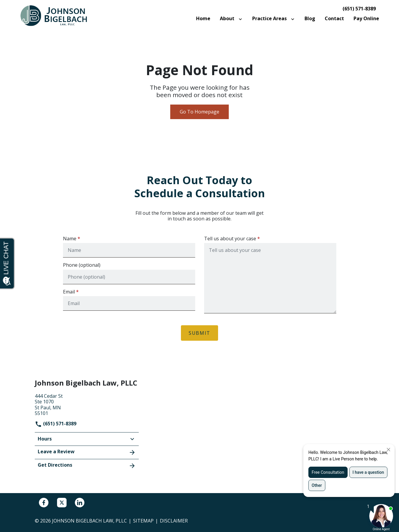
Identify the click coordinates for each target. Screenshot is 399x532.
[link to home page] (57, 15)
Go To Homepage (200, 112)
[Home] (203, 19)
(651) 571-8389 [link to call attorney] (359, 9)
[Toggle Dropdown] (242, 19)
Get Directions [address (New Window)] (87, 465)
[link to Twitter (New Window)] (62, 503)
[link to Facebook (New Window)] (44, 503)
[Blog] (310, 19)
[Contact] (334, 19)
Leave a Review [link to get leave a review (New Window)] (87, 452)
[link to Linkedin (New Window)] (80, 503)
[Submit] (200, 333)
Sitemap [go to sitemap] (143, 521)
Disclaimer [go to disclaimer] (174, 521)
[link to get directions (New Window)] (87, 404)
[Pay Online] (366, 19)
